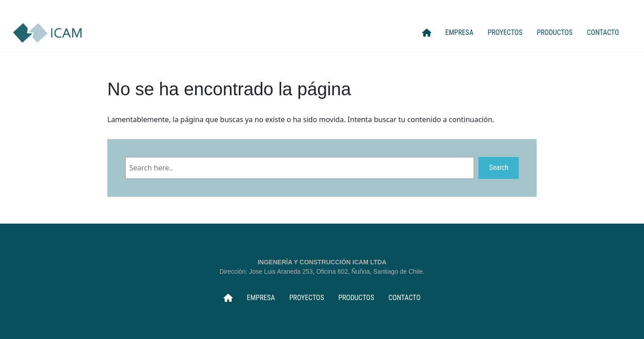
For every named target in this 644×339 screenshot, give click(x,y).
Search (498, 167)
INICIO (427, 33)
